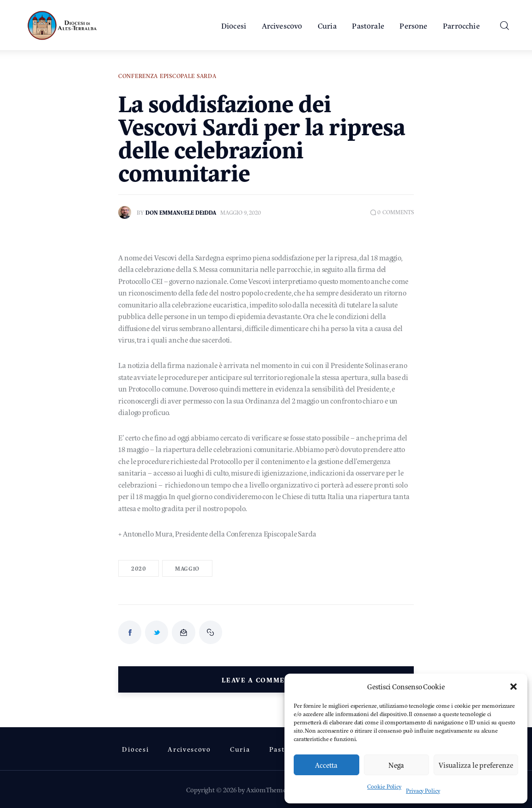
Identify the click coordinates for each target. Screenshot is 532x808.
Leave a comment (260, 679)
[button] (514, 687)
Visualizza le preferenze (476, 765)
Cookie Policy (384, 786)
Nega (396, 765)
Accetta (326, 765)
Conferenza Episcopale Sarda (167, 76)
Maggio (187, 568)
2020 (139, 568)
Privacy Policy (423, 790)
